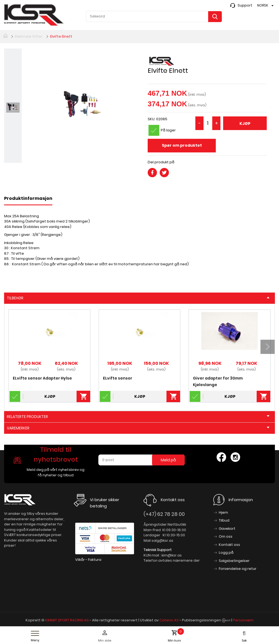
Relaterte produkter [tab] (138, 417)
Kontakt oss (229, 545)
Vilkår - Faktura (88, 560)
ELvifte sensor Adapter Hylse (42, 378)
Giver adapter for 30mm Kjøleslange (218, 381)
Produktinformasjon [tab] (28, 198)
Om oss (226, 536)
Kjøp (245, 124)
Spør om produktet (182, 145)
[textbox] (154, 16)
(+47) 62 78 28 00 (164, 514)
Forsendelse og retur (238, 569)
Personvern (243, 620)
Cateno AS (169, 620)
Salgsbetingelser (234, 561)
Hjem (223, 512)
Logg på (226, 553)
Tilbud (224, 520)
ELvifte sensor (118, 378)
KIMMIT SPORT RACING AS (67, 620)
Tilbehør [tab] (138, 298)
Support (245, 5)
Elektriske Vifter (29, 36)
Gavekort (227, 529)
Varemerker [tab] (138, 428)
